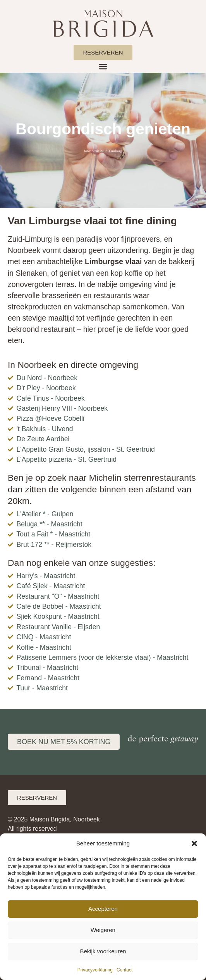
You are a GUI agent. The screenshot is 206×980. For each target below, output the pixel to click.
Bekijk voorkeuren (103, 951)
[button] (194, 843)
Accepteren (103, 909)
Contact (124, 970)
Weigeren (103, 930)
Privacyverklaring (95, 970)
